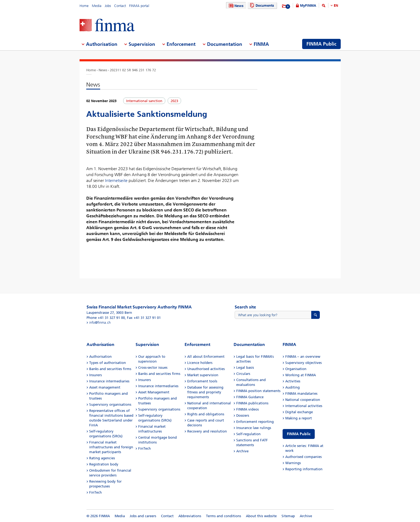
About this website (261, 516)
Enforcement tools (202, 381)
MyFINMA (308, 5)
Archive (242, 451)
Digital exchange (299, 412)
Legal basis (245, 368)
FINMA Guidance (250, 397)
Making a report (299, 418)
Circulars (243, 374)
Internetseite (117, 180)
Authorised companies (303, 457)
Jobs (108, 6)
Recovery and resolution (207, 431)
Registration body (104, 464)
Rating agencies (102, 458)
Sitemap (288, 516)
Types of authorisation (108, 363)
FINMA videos (247, 409)
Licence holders (200, 363)
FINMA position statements (258, 391)
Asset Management (154, 392)
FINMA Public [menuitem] (321, 44)
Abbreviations (190, 516)
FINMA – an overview (303, 357)
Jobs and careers (143, 516)
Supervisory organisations (110, 404)
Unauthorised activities (206, 369)
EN (336, 5)
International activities (304, 406)
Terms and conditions (224, 516)
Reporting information (304, 469)
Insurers (95, 375)
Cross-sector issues (153, 368)
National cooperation (303, 400)
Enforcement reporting (255, 422)
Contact (120, 6)
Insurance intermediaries (109, 381)
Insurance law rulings (254, 428)
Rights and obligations (206, 414)
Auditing (292, 387)
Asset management (105, 387)
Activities (293, 381)
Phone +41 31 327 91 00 (106, 318)
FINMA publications (252, 403)
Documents (261, 5)
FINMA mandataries (301, 394)
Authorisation (100, 357)
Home (84, 6)
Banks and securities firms (110, 369)
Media (97, 6)
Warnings (293, 463)
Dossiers (243, 415)
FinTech (95, 492)
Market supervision (203, 375)
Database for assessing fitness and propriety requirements (205, 392)
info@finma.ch (100, 322)
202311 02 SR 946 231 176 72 (133, 70)
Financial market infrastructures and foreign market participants (111, 447)
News (235, 6)
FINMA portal (139, 6)
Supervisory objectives (303, 363)
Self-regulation (248, 434)
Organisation (296, 369)
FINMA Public (299, 434)
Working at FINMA (301, 375)
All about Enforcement (206, 357)
